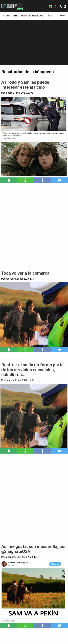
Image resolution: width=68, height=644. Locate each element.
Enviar (62, 16)
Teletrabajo (38, 16)
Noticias (6, 16)
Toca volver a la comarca (25, 273)
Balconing (26, 16)
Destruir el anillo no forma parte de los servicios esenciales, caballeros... (32, 370)
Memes (16, 16)
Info (50, 16)
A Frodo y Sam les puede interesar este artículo (25, 85)
